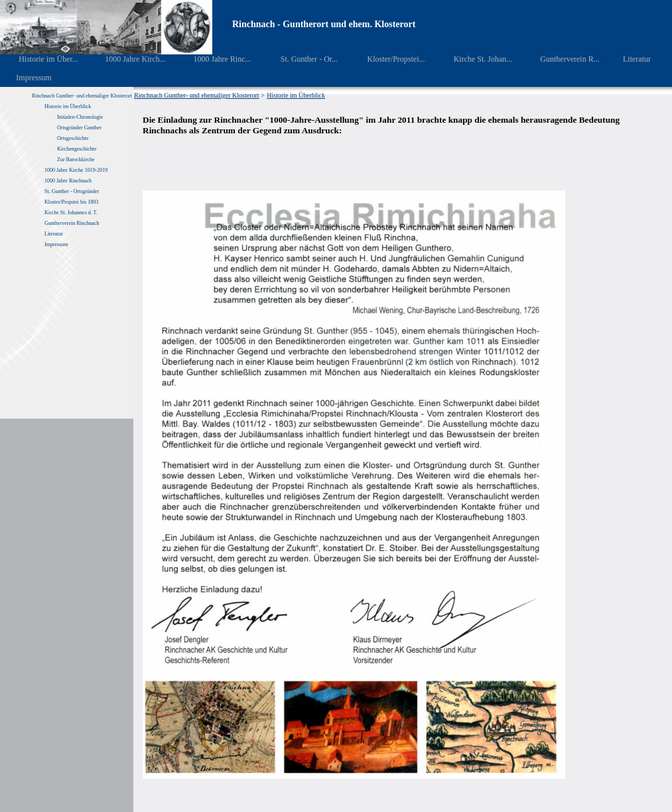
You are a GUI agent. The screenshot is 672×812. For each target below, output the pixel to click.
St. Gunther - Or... (300, 59)
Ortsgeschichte (73, 138)
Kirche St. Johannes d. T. (72, 213)
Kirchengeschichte (77, 149)
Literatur (630, 59)
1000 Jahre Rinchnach (68, 181)
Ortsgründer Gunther (79, 128)
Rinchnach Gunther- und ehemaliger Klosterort (82, 96)
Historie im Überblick (68, 106)
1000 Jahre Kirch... (127, 59)
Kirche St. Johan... (474, 59)
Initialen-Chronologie (80, 117)
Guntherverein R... (561, 59)
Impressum (26, 78)
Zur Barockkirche (76, 160)
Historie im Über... (39, 59)
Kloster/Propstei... (387, 59)
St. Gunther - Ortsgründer (72, 191)
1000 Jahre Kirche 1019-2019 (76, 170)
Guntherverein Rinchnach (72, 223)
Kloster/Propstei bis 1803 (71, 202)
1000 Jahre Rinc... (213, 59)
